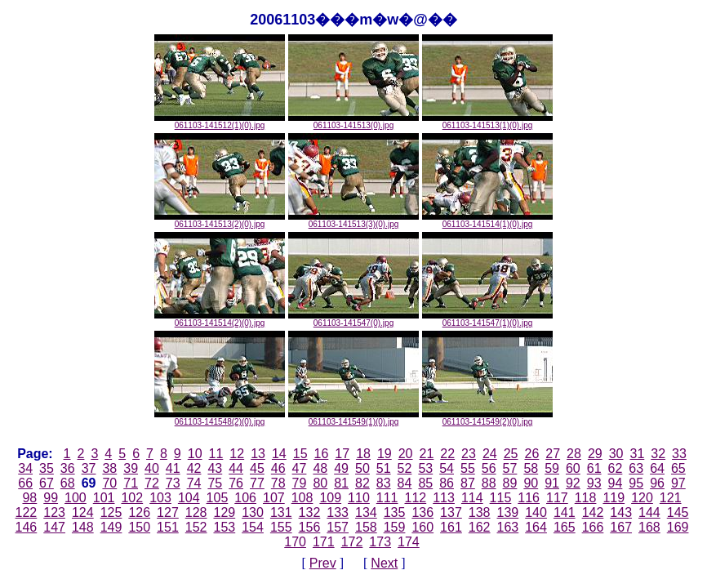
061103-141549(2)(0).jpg (487, 418)
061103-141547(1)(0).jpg (487, 319)
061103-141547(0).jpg (353, 319)
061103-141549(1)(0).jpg (353, 418)
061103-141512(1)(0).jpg (220, 122)
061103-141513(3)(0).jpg (353, 220)
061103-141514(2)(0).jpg (220, 319)
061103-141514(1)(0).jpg (487, 220)
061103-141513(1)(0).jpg (487, 122)
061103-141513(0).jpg (353, 122)
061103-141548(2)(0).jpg (220, 418)
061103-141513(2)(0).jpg (220, 220)
